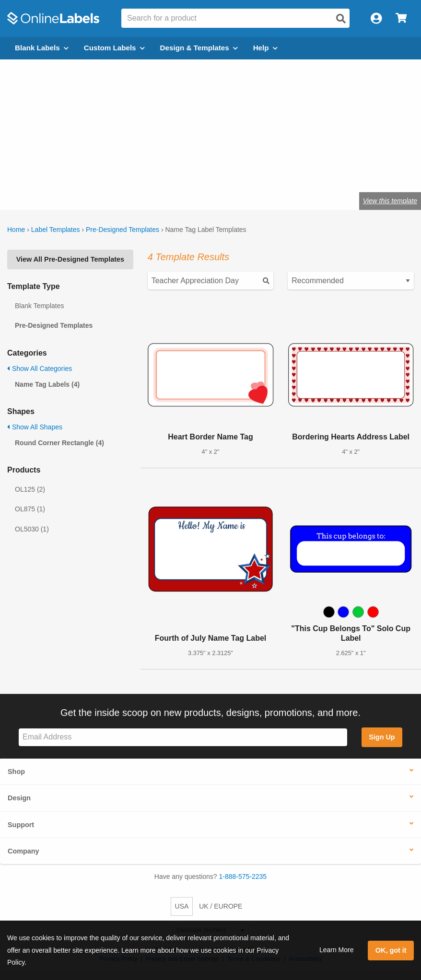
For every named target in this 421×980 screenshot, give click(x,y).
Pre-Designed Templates (123, 230)
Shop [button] (16, 772)
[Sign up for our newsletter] (183, 737)
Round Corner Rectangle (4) (59, 443)
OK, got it (391, 950)
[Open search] (341, 19)
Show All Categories (40, 369)
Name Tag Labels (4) (47, 384)
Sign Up (382, 737)
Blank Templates (39, 306)
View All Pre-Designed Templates (70, 259)
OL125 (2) (30, 489)
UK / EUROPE (221, 906)
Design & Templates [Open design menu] (199, 48)
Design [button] (19, 798)
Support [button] (21, 825)
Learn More (337, 950)
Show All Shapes (35, 427)
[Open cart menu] (401, 18)
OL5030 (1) (32, 529)
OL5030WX (92, 170)
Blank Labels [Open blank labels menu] (42, 48)
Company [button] (23, 851)
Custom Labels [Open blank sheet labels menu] (114, 48)
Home (16, 230)
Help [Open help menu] (265, 48)
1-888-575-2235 (243, 876)
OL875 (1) (30, 509)
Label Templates (56, 230)
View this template (390, 201)
